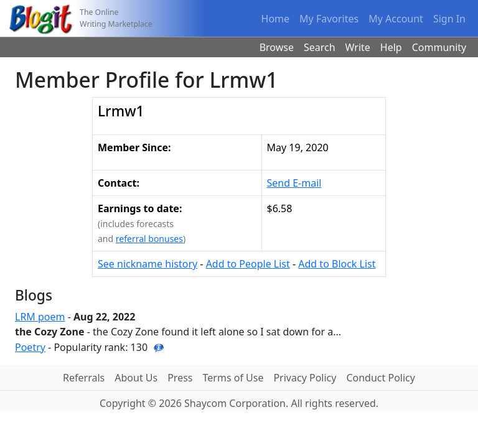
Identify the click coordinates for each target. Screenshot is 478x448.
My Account (396, 19)
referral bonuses (149, 239)
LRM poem (40, 317)
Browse (277, 47)
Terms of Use (233, 378)
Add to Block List (337, 264)
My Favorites (329, 19)
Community (439, 47)
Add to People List (248, 264)
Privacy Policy (305, 378)
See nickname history (148, 264)
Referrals (84, 378)
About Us (136, 378)
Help (391, 47)
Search (320, 47)
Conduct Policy (380, 378)
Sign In (449, 19)
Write (358, 47)
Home (276, 19)
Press (180, 378)
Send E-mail (294, 183)
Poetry (30, 347)
